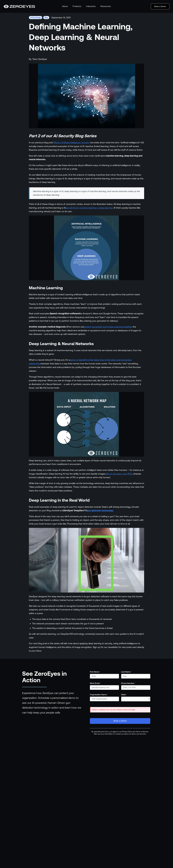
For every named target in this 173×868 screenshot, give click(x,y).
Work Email (95, 683)
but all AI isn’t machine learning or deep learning (89, 208)
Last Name (126, 672)
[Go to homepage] (19, 7)
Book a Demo (160, 6)
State (124, 694)
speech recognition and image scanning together (108, 327)
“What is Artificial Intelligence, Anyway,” (72, 142)
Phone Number (128, 683)
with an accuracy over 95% (119, 474)
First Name (95, 672)
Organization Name (99, 694)
